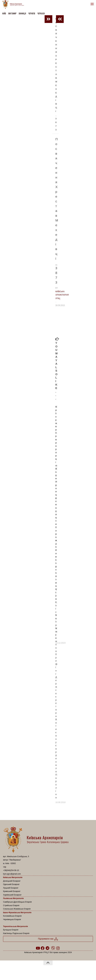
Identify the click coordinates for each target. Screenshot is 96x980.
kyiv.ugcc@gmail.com (12, 874)
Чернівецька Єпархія (12, 919)
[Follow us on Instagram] (58, 948)
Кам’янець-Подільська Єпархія (16, 933)
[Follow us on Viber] (53, 948)
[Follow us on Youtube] (38, 948)
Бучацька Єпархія (11, 930)
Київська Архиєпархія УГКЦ (62, 295)
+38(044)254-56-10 (11, 870)
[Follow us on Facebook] (43, 948)
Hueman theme (63, 971)
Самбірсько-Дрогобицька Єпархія (17, 902)
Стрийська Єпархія (11, 905)
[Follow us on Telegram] (48, 948)
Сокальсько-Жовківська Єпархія (17, 909)
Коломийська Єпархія (12, 916)
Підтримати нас (48, 939)
